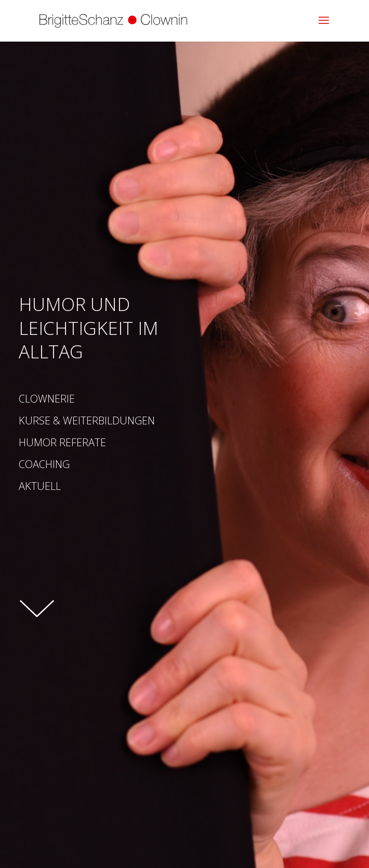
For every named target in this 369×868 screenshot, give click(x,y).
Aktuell (68, 485)
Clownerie (47, 398)
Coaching (44, 464)
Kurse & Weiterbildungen (87, 420)
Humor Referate (62, 442)
